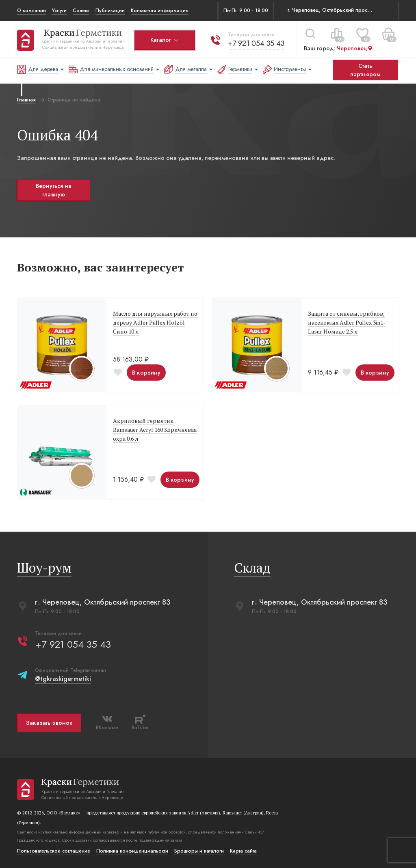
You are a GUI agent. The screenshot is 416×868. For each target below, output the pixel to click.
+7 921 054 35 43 (256, 43)
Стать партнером (365, 70)
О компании (31, 11)
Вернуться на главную (54, 190)
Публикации (110, 11)
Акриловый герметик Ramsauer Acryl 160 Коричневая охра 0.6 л (155, 430)
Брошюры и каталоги (199, 851)
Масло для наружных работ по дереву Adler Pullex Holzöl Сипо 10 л (155, 322)
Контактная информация (160, 11)
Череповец (355, 48)
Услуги (59, 11)
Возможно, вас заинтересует (101, 267)
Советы (81, 11)
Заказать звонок (49, 723)
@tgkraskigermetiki (63, 679)
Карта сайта (243, 851)
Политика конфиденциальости (132, 851)
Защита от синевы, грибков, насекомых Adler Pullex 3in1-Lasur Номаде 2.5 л (347, 322)
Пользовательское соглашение (54, 851)
